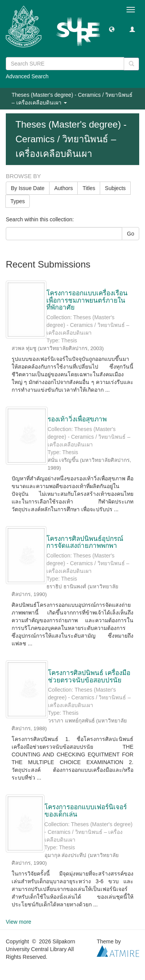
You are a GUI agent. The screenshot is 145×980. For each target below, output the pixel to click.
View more (19, 922)
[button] (112, 29)
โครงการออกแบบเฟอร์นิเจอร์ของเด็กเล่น (86, 811)
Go (130, 234)
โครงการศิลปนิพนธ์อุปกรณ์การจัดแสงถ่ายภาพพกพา (85, 542)
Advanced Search (27, 76)
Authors (63, 188)
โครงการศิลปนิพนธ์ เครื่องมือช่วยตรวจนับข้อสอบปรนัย (89, 677)
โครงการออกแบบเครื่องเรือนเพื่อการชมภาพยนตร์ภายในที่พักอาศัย (87, 300)
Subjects (115, 188)
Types (18, 201)
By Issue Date (28, 188)
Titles (89, 188)
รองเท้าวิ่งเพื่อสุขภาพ (77, 419)
